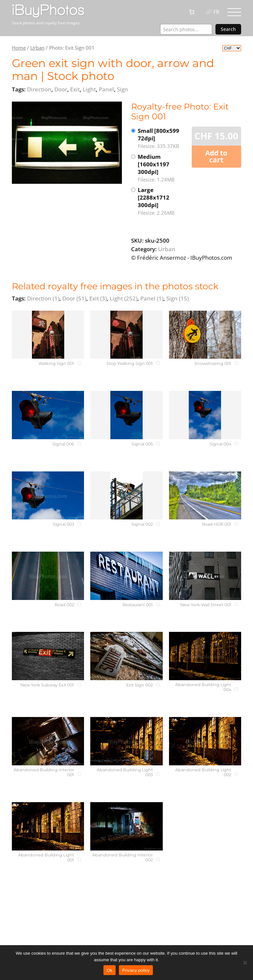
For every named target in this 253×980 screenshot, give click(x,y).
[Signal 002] (126, 496)
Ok (110, 970)
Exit (98, 298)
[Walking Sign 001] (48, 335)
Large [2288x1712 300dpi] (162, 201)
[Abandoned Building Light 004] (205, 656)
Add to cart (216, 156)
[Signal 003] (48, 496)
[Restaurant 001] (126, 576)
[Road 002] (48, 576)
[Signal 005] (126, 415)
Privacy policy (136, 970)
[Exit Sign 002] (126, 656)
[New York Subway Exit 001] (48, 656)
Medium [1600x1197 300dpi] (162, 168)
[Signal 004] (205, 415)
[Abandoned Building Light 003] (126, 741)
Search (228, 29)
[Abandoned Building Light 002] (205, 741)
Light (124, 298)
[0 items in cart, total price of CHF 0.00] (192, 12)
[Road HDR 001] (205, 496)
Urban (37, 48)
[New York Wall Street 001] (205, 576)
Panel (152, 298)
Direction (43, 298)
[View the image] (67, 143)
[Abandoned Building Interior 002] (126, 826)
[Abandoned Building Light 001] (48, 826)
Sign (178, 298)
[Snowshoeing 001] (205, 335)
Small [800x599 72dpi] (162, 138)
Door (74, 298)
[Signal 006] (48, 415)
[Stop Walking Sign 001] (126, 335)
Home (19, 48)
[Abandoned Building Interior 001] (48, 741)
